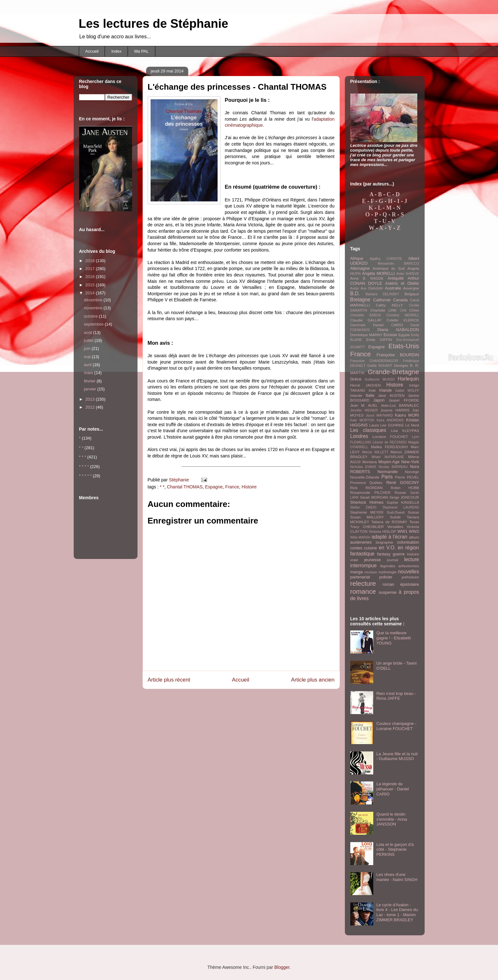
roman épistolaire (401, 584)
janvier (91, 389)
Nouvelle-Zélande (365, 477)
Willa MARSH (360, 537)
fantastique (362, 554)
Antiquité (396, 278)
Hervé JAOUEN (366, 385)
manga (357, 572)
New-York (410, 462)
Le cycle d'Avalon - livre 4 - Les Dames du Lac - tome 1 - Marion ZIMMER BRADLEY (397, 912)
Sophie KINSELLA (403, 502)
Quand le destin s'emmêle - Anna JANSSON (392, 819)
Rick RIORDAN (367, 488)
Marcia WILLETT (375, 452)
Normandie (388, 472)
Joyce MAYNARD (379, 415)
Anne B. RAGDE (367, 278)
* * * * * (85, 476)
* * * (83, 457)
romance (363, 591)
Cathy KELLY (389, 305)
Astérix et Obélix (402, 283)
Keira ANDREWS (390, 420)
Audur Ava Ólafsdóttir (367, 288)
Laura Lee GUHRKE (387, 425)
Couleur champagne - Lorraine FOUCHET (396, 726)
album (414, 537)
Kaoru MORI (407, 415)
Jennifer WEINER (364, 410)
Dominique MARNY (366, 335)
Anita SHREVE (408, 274)
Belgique (412, 294)
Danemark (358, 325)
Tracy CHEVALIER (367, 527)
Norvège (412, 472)
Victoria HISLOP (383, 531)
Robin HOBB (405, 488)
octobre (91, 316)
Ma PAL (141, 51)
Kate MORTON (362, 420)
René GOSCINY (403, 482)
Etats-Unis (404, 346)
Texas (414, 522)
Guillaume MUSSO (380, 379)
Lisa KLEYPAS (405, 430)
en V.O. (387, 548)
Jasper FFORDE (404, 400)
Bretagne (360, 300)
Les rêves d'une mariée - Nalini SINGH (397, 877)
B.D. (355, 294)
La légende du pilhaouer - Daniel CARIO (393, 789)
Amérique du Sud (389, 268)
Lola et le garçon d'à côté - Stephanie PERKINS (395, 849)
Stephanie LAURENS (401, 507)
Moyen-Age (389, 462)
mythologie (387, 572)
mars (89, 373)
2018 (91, 261)
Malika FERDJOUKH (389, 447)
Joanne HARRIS (395, 410)
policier (386, 577)
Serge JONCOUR (404, 497)
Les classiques (368, 430)
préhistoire (410, 577)
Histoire (249, 487)
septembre (94, 324)
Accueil (92, 51)
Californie (382, 300)
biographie (385, 542)
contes (356, 548)
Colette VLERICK (403, 320)
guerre (399, 554)
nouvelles (409, 572)
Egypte (404, 335)
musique (371, 572)
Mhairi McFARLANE (388, 457)
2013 (91, 399)
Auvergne (411, 288)
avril (88, 365)
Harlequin (409, 379)
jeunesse (373, 560)
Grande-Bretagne (394, 372)
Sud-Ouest (396, 512)
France (232, 487)
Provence (358, 482)
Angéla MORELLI (379, 273)
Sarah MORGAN (374, 497)
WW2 (414, 531)
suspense (388, 592)
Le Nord (412, 425)
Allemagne (360, 268)
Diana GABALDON (398, 330)
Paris (387, 477)
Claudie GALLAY (366, 320)
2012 (91, 407)
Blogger (282, 967)
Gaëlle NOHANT (380, 366)
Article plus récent (169, 680)
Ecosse (390, 335)
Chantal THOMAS (185, 487)
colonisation (408, 542)
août (89, 332)
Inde (372, 390)
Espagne (214, 487)
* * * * (84, 467)
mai (88, 357)
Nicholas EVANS (363, 467)
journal (393, 560)
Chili (403, 310)
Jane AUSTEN (391, 395)
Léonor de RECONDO (390, 442)
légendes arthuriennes (399, 566)
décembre (94, 300)
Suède (395, 517)
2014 (91, 293)
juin (88, 348)
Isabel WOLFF (407, 391)
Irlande (386, 390)
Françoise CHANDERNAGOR (374, 361)
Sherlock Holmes (367, 502)
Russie (400, 492)
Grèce (356, 379)
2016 (91, 277)
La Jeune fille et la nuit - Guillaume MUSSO (397, 756)
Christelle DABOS (366, 315)
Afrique (357, 258)
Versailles (395, 527)
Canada (400, 300)
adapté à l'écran (390, 537)
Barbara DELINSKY (382, 294)
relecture (363, 583)
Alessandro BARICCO (398, 264)
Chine (414, 310)
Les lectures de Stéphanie (154, 24)
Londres (359, 436)
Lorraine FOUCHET (390, 437)
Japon (379, 400)
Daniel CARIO (388, 325)
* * (162, 487)
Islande (356, 395)
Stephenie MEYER (367, 512)
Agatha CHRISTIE (386, 259)
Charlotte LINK (383, 310)
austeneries (361, 542)
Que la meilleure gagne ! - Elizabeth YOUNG (394, 638)
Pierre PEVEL (407, 477)
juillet (89, 340)
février (90, 381)
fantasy (384, 554)
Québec (376, 482)
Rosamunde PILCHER (371, 492)
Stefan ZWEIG (364, 507)
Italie (370, 395)
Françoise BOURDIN (398, 355)
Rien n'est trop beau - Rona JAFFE (396, 696)
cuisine (370, 548)
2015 (91, 285)
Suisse (413, 512)
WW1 (402, 531)
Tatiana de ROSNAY (389, 522)
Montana (370, 462)
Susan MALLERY (367, 517)
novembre (94, 308)
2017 (91, 269)
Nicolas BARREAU (393, 467)
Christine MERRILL (403, 315)
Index (116, 51)
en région (409, 548)
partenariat (360, 577)
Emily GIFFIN (379, 339)
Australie (393, 288)
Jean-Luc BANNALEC (400, 405)
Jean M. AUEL (364, 405)
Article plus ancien (313, 680)
